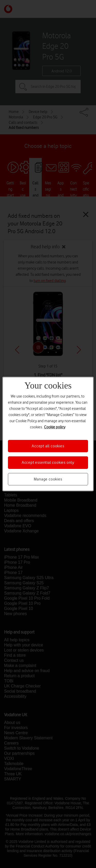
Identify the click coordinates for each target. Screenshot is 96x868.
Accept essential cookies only (48, 463)
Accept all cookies (48, 446)
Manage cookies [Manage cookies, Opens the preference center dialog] (48, 479)
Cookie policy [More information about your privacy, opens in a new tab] (55, 427)
